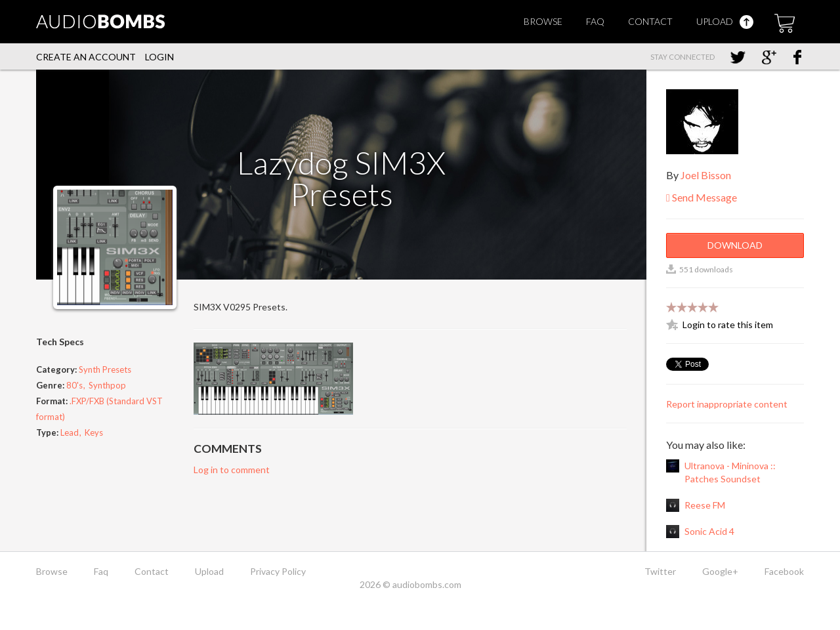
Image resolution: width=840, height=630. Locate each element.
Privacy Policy (278, 571)
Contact (650, 21)
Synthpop (107, 385)
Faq (595, 21)
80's (74, 385)
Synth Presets (105, 369)
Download (735, 245)
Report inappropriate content (727, 404)
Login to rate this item (728, 325)
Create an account (86, 57)
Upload (725, 21)
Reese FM (705, 505)
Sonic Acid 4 (709, 531)
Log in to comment (232, 470)
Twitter (660, 571)
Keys (94, 432)
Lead (70, 432)
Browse (543, 21)
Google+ (720, 571)
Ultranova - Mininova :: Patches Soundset (730, 472)
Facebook (784, 571)
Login (159, 57)
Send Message (702, 197)
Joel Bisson (706, 175)
